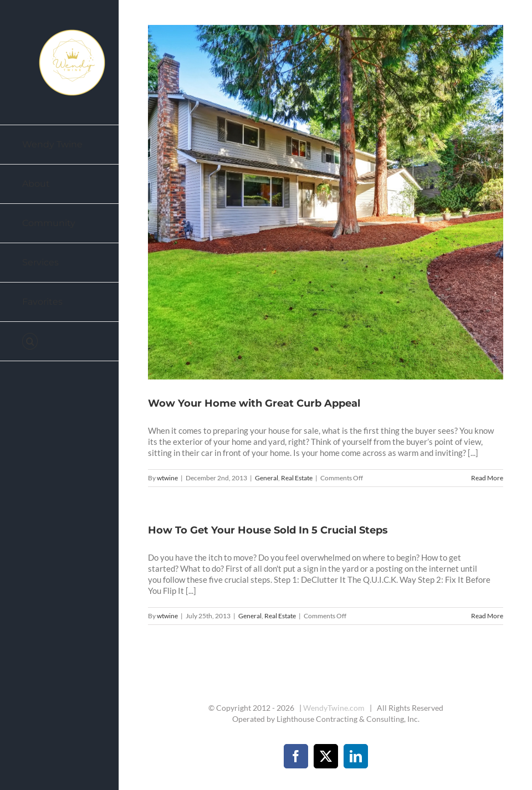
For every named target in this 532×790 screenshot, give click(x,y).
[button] (60, 342)
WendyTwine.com (334, 708)
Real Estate (297, 478)
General (267, 478)
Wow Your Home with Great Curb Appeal (254, 403)
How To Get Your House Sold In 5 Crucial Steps (268, 530)
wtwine (167, 478)
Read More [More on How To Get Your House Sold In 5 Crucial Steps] (487, 616)
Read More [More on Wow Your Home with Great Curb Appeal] (487, 478)
